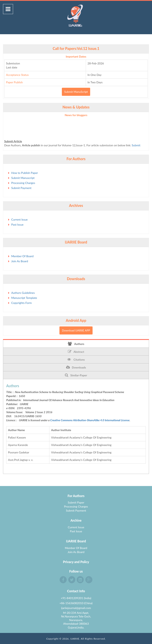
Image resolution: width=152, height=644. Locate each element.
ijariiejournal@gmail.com (76, 608)
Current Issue (19, 219)
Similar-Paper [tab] (76, 375)
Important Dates (76, 56)
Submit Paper (76, 502)
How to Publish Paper (25, 173)
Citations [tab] (76, 359)
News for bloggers (76, 115)
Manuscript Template (24, 298)
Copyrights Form (21, 303)
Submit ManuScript (76, 92)
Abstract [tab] (76, 352)
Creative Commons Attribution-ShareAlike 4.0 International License (90, 420)
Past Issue (17, 224)
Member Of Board (22, 256)
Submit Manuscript (23, 178)
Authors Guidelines (23, 293)
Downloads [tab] (76, 367)
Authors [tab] (76, 344)
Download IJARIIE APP (76, 330)
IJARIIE (75, 639)
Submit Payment (21, 188)
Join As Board (20, 261)
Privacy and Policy (76, 562)
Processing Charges (23, 183)
